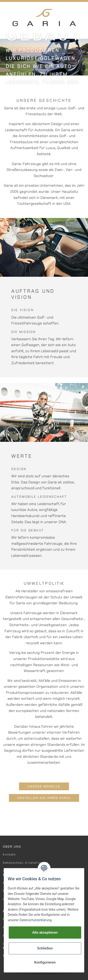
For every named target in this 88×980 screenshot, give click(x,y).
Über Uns (12, 847)
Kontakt (9, 854)
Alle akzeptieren (45, 933)
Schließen (45, 948)
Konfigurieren (45, 962)
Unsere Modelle (44, 786)
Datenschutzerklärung (35, 920)
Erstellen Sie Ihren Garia (44, 798)
